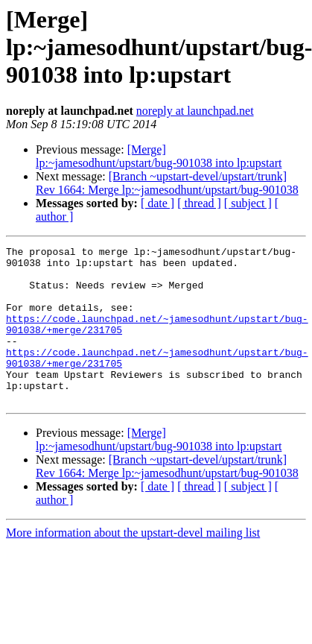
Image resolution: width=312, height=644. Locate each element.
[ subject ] (248, 203)
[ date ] (157, 203)
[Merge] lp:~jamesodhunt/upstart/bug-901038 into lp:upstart (159, 156)
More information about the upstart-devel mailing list (133, 564)
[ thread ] (199, 203)
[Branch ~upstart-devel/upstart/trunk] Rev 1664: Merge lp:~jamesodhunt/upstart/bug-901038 (167, 183)
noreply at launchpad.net (195, 111)
